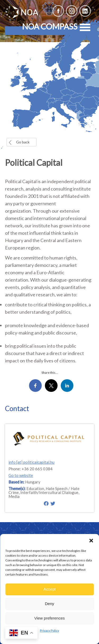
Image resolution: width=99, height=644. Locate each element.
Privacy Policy (49, 630)
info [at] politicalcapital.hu (31, 462)
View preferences (50, 618)
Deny (49, 604)
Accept (50, 589)
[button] (91, 541)
